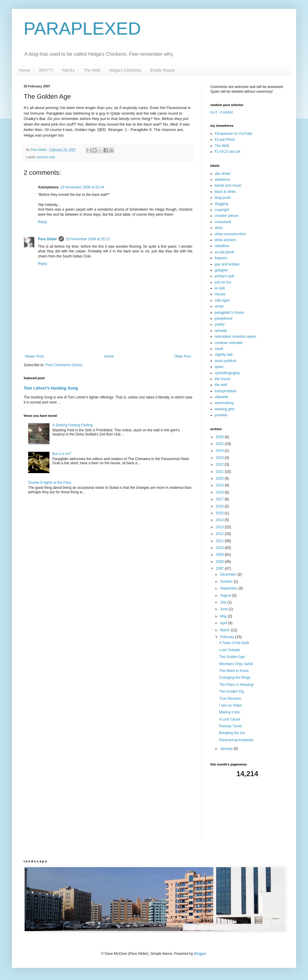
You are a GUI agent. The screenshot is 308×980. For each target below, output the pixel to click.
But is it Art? (62, 454)
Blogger (200, 954)
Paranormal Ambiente (236, 740)
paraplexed (223, 318)
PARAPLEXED (82, 29)
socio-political (225, 361)
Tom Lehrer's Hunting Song (51, 388)
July (224, 602)
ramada (221, 331)
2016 (220, 506)
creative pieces (227, 216)
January (227, 749)
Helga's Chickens (125, 70)
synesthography (227, 373)
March (226, 630)
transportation (226, 391)
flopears (221, 258)
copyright (222, 210)
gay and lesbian (227, 264)
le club (220, 288)
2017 (220, 499)
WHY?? (46, 70)
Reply (42, 222)
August (226, 595)
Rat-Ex (69, 70)
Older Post (183, 356)
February (228, 637)
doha (219, 228)
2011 (220, 541)
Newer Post (34, 356)
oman (219, 306)
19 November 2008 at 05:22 (88, 239)
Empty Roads (163, 70)
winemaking (224, 403)
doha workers (225, 240)
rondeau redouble (229, 343)
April (224, 623)
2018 (220, 492)
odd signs (222, 300)
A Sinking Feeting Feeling (73, 425)
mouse (220, 294)
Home (24, 70)
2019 (220, 485)
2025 (220, 444)
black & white (225, 192)
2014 (220, 520)
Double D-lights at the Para (49, 483)
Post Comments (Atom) (64, 365)
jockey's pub (46, 157)
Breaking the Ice (232, 733)
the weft (221, 385)
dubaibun (222, 246)
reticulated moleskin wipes (235, 337)
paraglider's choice (230, 313)
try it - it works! (222, 112)
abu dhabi (223, 174)
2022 (220, 465)
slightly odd (224, 355)
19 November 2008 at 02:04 (82, 187)
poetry (220, 324)
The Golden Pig (231, 691)
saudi (219, 349)
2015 (220, 513)
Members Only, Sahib (236, 664)
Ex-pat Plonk (225, 140)
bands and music (228, 185)
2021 (220, 472)
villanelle (222, 397)
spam (219, 367)
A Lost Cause (230, 719)
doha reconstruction (230, 234)
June (224, 609)
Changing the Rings (235, 678)
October (227, 582)
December (229, 574)
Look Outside (230, 650)
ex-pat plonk (224, 252)
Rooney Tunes (231, 726)
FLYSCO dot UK (228, 152)
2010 (220, 548)
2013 (220, 527)
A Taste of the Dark (234, 643)
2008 (220, 562)
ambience (222, 180)
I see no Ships (230, 705)
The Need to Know (234, 671)
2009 (220, 555)
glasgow (221, 270)
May (224, 616)
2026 (220, 437)
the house (223, 379)
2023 (220, 458)
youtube (221, 415)
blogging (221, 204)
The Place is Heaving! (236, 685)
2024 (220, 451)
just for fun (223, 282)
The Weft (92, 70)
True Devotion (230, 699)
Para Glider (47, 239)
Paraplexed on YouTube (234, 134)
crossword (223, 222)
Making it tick (229, 712)
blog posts (223, 198)
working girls (225, 409)
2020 (220, 478)
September (229, 588)
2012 (220, 534)
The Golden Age (232, 657)
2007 (220, 569)
